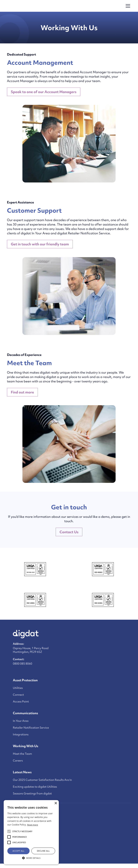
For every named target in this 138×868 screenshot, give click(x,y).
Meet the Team (22, 754)
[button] (127, 6)
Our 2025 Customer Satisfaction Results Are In (42, 780)
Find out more (22, 392)
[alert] (31, 832)
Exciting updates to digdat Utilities (35, 787)
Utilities (18, 688)
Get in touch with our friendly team (40, 244)
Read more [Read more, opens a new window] (33, 825)
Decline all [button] (43, 851)
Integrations (21, 734)
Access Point (21, 702)
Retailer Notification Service (31, 728)
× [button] (56, 803)
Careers (18, 761)
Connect (18, 695)
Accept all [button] (18, 851)
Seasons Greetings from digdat (32, 794)
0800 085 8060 (23, 664)
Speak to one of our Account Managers (44, 92)
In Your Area (21, 721)
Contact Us (69, 532)
